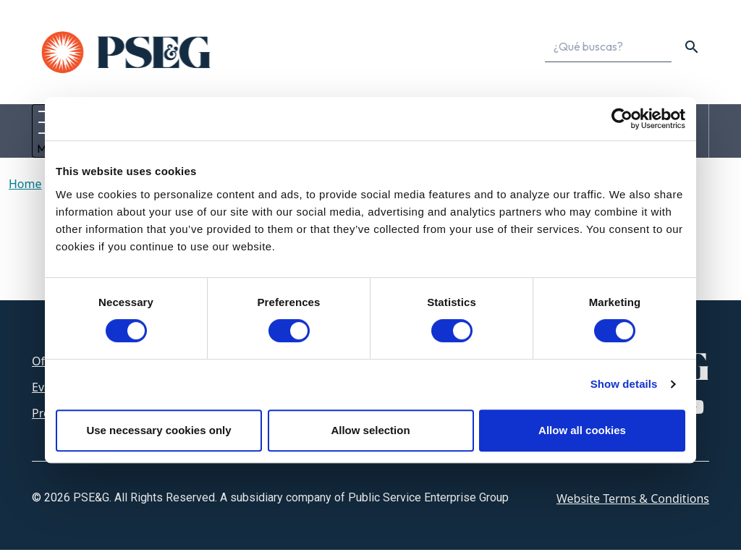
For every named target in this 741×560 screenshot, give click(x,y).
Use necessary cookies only (158, 430)
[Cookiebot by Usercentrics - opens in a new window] (622, 119)
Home (25, 194)
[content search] (692, 47)
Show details (624, 384)
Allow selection (370, 430)
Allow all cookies (582, 430)
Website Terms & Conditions (633, 509)
